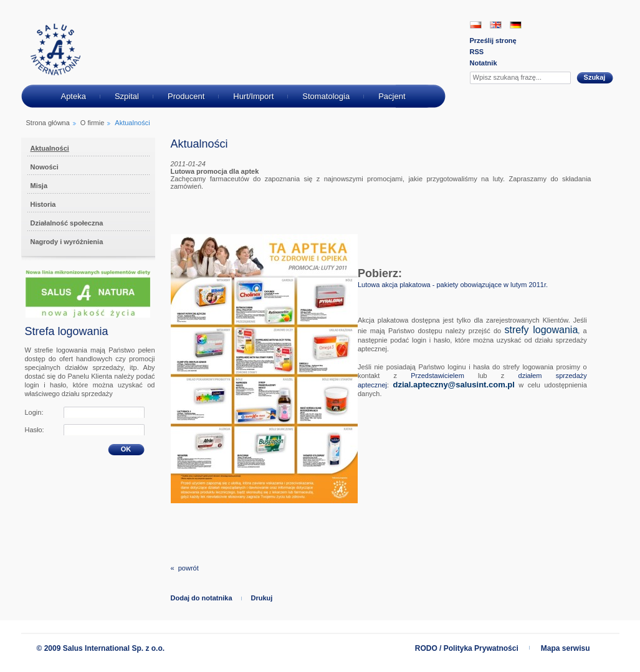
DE (516, 25)
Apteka (73, 96)
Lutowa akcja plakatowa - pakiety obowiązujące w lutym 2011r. (453, 285)
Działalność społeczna (67, 223)
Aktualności (50, 148)
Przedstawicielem (437, 376)
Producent (186, 96)
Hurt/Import (253, 96)
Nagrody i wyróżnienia (67, 242)
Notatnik (484, 63)
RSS (477, 52)
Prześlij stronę (493, 40)
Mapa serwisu (566, 648)
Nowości (45, 167)
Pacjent (392, 96)
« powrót (185, 568)
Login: (34, 412)
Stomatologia (326, 96)
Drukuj (262, 598)
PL (476, 25)
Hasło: (35, 430)
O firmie (93, 123)
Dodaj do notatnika (202, 598)
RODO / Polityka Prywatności (467, 648)
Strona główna (48, 123)
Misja (39, 186)
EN (496, 25)
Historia (43, 204)
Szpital (127, 96)
